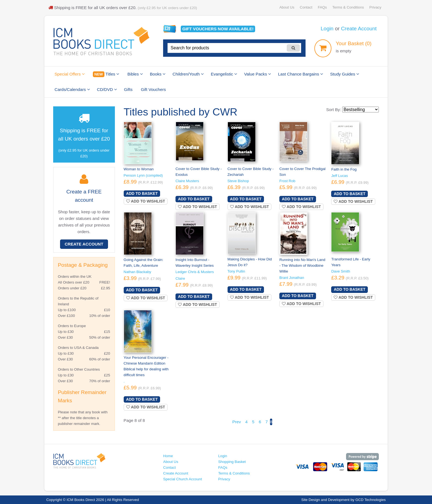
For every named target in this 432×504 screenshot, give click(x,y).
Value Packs (257, 74)
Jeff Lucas (339, 176)
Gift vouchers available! (218, 29)
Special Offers (70, 74)
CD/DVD (107, 89)
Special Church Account (183, 479)
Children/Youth (188, 74)
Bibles (135, 74)
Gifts (128, 89)
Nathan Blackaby (137, 272)
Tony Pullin (236, 271)
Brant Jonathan (292, 278)
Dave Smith (341, 271)
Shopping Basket (232, 462)
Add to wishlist (146, 201)
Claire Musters (187, 181)
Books (158, 74)
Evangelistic (224, 74)
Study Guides (345, 74)
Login (327, 29)
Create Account (359, 29)
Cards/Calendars (72, 89)
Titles (106, 74)
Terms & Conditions (348, 7)
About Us (287, 7)
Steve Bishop (238, 181)
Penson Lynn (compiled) (143, 175)
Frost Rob (287, 181)
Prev (237, 422)
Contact (306, 7)
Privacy (375, 7)
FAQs (322, 7)
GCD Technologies (371, 500)
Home (168, 456)
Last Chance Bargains (300, 74)
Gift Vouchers (153, 89)
